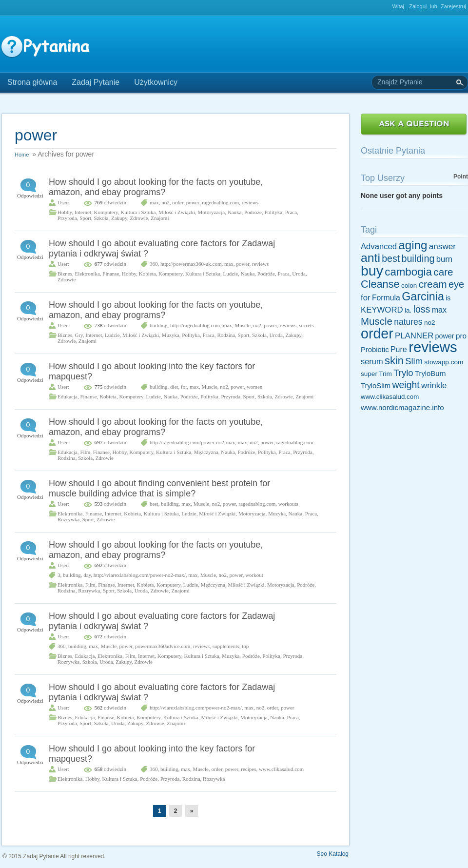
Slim (414, 361)
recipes (248, 769)
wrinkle (434, 385)
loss (422, 309)
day (87, 575)
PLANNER (414, 336)
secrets (307, 325)
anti (370, 258)
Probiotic (375, 350)
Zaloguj (418, 6)
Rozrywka (68, 519)
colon (409, 286)
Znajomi (160, 218)
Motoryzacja (212, 212)
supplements (226, 646)
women (254, 387)
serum (372, 361)
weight (406, 385)
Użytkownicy (156, 82)
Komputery (106, 212)
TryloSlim (376, 386)
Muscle (242, 325)
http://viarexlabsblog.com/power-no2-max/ (140, 575)
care (443, 272)
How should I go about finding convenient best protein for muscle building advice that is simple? (159, 488)
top (245, 646)
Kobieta (147, 274)
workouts (288, 504)
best (154, 504)
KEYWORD (382, 310)
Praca (291, 212)
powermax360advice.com (163, 646)
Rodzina (226, 335)
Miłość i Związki (177, 212)
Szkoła (101, 218)
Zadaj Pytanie (96, 82)
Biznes (65, 274)
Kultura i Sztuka (138, 212)
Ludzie (231, 274)
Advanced (379, 247)
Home (22, 155)
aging (413, 245)
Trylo (403, 373)
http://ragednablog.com (195, 325)
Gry (78, 335)
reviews (250, 202)
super (369, 374)
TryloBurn (430, 374)
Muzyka (171, 335)
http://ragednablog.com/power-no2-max (192, 442)
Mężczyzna (206, 452)
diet (174, 387)
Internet (83, 212)
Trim (385, 374)
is (448, 298)
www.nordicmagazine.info (402, 407)
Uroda (299, 274)
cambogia (408, 272)
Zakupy (119, 218)
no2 (166, 202)
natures (408, 322)
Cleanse (380, 284)
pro (461, 336)
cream (433, 284)
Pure (399, 349)
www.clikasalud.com (281, 769)
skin (394, 361)
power (193, 202)
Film (85, 452)
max (154, 202)
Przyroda (67, 218)
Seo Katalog (333, 854)
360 (154, 264)
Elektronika (87, 274)
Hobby (65, 212)
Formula (386, 298)
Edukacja (68, 396)
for (184, 387)
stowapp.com (444, 362)
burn (444, 259)
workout (254, 575)
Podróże (253, 212)
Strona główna (32, 82)
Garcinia (423, 296)
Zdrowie (139, 218)
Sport (85, 218)
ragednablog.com (220, 202)
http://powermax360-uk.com (191, 264)
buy (372, 271)
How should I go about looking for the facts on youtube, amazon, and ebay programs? (156, 187)
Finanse (111, 274)
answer (442, 246)
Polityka (273, 212)
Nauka (235, 212)
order (178, 202)
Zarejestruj (453, 6)
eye (456, 284)
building (159, 325)
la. (408, 310)
